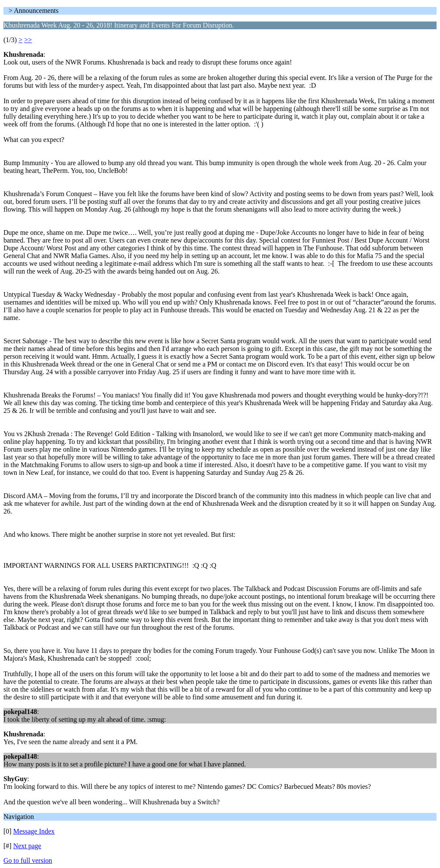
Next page (27, 846)
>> (28, 40)
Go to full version (28, 860)
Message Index (34, 831)
